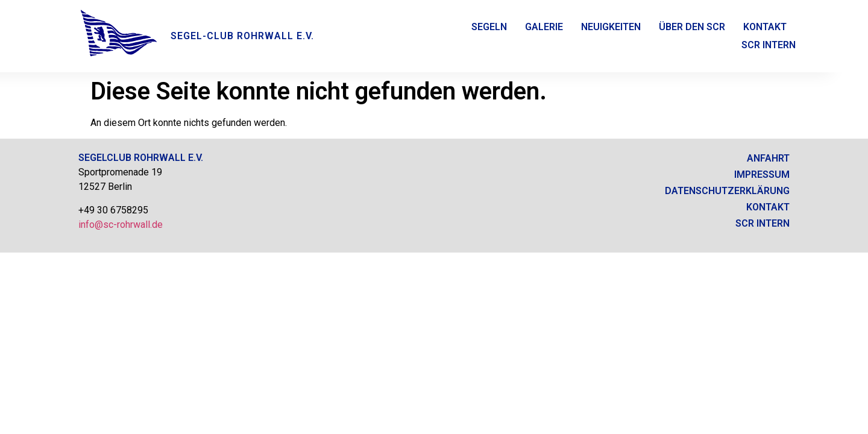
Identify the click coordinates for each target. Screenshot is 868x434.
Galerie (544, 27)
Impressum (762, 175)
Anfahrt (768, 158)
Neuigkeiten (611, 27)
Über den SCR (692, 27)
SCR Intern (769, 45)
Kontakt (765, 27)
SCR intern (763, 223)
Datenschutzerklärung (727, 191)
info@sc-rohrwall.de (121, 225)
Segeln (489, 27)
